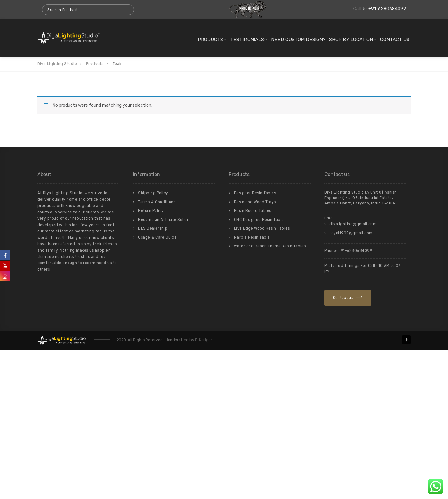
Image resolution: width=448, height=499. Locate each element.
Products (210, 40)
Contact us (395, 40)
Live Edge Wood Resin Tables (262, 228)
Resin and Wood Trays (255, 202)
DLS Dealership (153, 228)
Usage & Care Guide (157, 237)
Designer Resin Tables (255, 193)
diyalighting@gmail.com (353, 224)
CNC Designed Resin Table (259, 220)
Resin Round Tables (253, 211)
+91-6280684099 (387, 9)
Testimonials (247, 40)
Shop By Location (351, 40)
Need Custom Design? (298, 40)
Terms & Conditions (157, 202)
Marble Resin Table (252, 237)
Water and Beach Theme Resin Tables (270, 246)
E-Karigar (203, 340)
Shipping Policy (153, 193)
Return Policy (151, 211)
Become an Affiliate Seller (163, 220)
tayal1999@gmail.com (351, 233)
